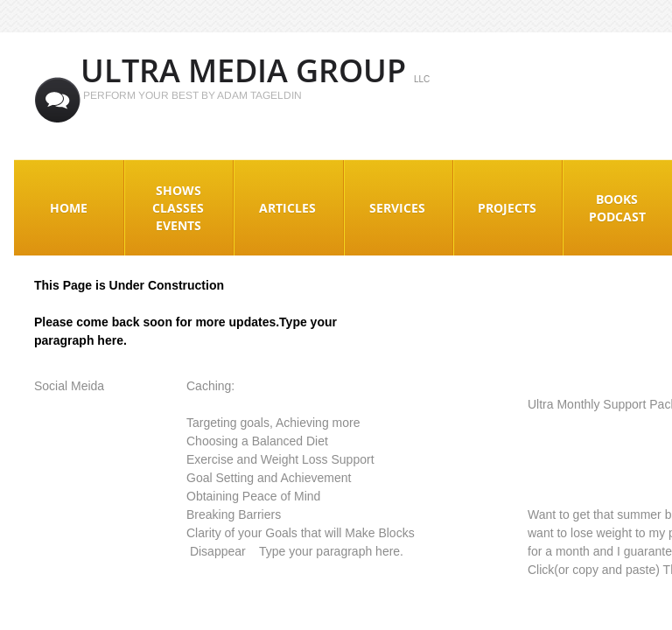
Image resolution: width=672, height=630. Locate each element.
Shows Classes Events (178, 208)
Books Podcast (617, 208)
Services (397, 208)
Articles (287, 208)
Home (69, 208)
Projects (507, 208)
